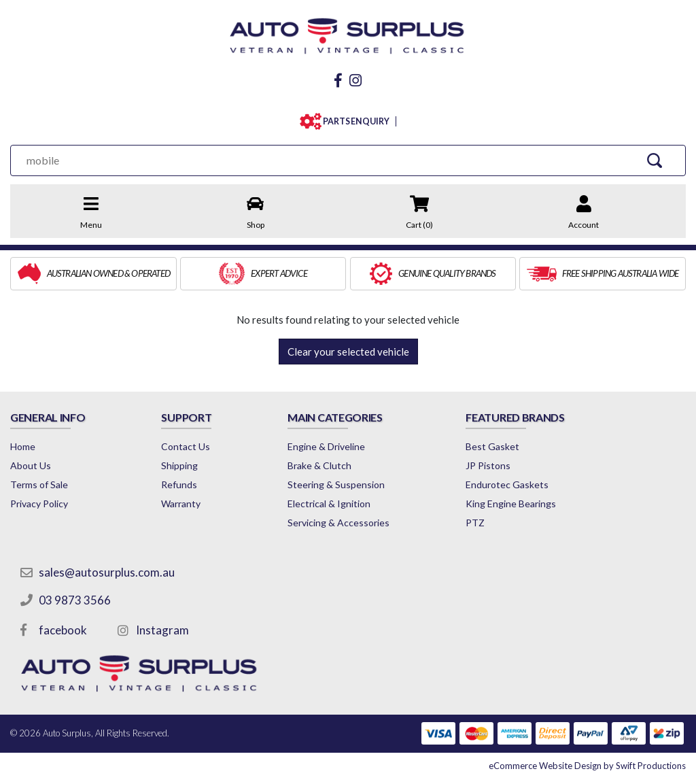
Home (23, 446)
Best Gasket (492, 446)
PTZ (475, 523)
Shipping (179, 465)
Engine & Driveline (326, 446)
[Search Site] (655, 160)
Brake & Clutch (319, 465)
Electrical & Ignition (329, 504)
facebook (63, 630)
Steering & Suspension (336, 484)
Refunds (179, 484)
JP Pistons (488, 465)
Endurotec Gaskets (507, 484)
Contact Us (186, 446)
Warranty (181, 504)
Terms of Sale (39, 484)
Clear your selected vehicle (348, 352)
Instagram (162, 630)
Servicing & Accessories (338, 523)
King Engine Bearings (511, 504)
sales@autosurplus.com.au (107, 572)
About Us (31, 465)
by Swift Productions (587, 766)
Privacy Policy (39, 504)
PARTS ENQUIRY (353, 121)
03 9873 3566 (75, 600)
